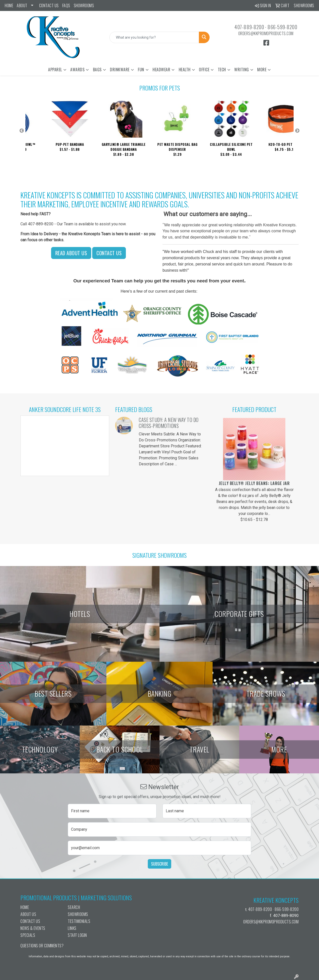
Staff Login (77, 935)
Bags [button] (97, 70)
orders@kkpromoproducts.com (266, 33)
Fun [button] (141, 70)
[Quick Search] (154, 37)
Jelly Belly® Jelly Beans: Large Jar (254, 483)
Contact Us (49, 5)
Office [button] (204, 70)
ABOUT (22, 5)
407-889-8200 (249, 27)
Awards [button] (77, 70)
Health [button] (185, 70)
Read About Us (71, 253)
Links (72, 928)
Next (297, 131)
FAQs (66, 5)
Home (9, 5)
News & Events (33, 928)
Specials (28, 935)
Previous (22, 131)
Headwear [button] (161, 70)
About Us (28, 914)
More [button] (262, 70)
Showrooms (84, 5)
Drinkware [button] (120, 70)
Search (74, 907)
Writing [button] (242, 70)
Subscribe (159, 864)
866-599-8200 (282, 27)
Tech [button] (222, 70)
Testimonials (79, 921)
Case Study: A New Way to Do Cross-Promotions (169, 423)
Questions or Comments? (42, 946)
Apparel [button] (55, 70)
